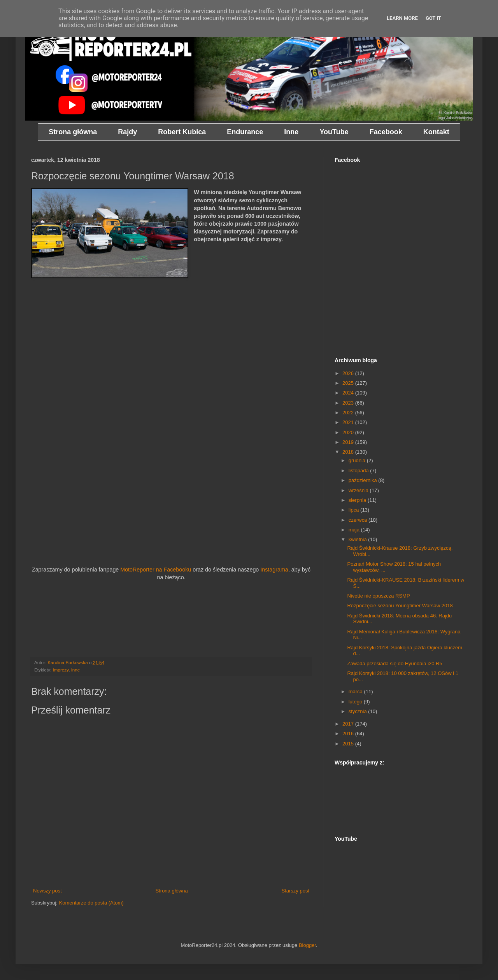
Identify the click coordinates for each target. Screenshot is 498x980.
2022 (349, 413)
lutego (356, 702)
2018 (349, 452)
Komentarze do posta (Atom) (91, 903)
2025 (349, 383)
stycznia (359, 711)
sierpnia (358, 500)
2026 (349, 373)
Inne (76, 670)
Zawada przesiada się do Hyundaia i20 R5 (395, 664)
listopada (359, 471)
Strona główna (172, 891)
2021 (349, 422)
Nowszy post (47, 891)
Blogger (307, 945)
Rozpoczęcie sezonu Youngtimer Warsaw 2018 (400, 606)
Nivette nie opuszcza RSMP (378, 596)
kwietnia (359, 539)
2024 (349, 393)
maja (355, 530)
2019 (349, 442)
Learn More (402, 18)
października (364, 480)
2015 (349, 744)
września (359, 490)
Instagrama (274, 570)
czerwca (359, 520)
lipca (354, 510)
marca (356, 692)
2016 (349, 734)
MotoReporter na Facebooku (156, 570)
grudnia (358, 460)
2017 (349, 724)
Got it (433, 18)
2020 (349, 432)
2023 (349, 403)
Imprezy (60, 670)
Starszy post (295, 891)
